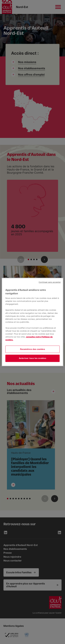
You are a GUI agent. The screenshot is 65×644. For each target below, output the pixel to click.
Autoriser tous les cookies (33, 358)
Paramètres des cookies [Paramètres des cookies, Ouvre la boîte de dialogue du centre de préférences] (33, 349)
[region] (32, 322)
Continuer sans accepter (50, 282)
